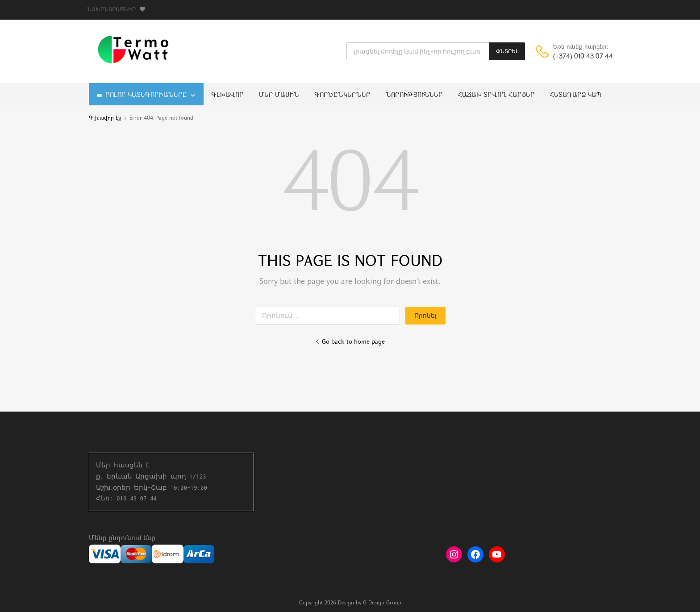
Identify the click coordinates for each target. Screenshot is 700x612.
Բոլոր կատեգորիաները (151, 95)
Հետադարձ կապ (576, 95)
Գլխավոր (227, 95)
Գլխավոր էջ (105, 118)
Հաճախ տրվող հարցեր (496, 95)
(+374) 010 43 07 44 (575, 57)
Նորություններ (414, 95)
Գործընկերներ (342, 95)
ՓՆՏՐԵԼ (507, 51)
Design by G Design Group (370, 603)
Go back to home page (350, 342)
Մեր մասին (279, 95)
